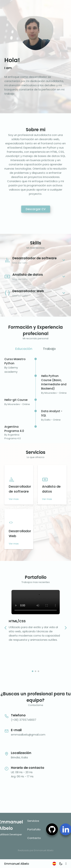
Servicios (33, 821)
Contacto (34, 838)
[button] (66, 628)
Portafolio (34, 829)
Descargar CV (36, 209)
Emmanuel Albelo (17, 864)
